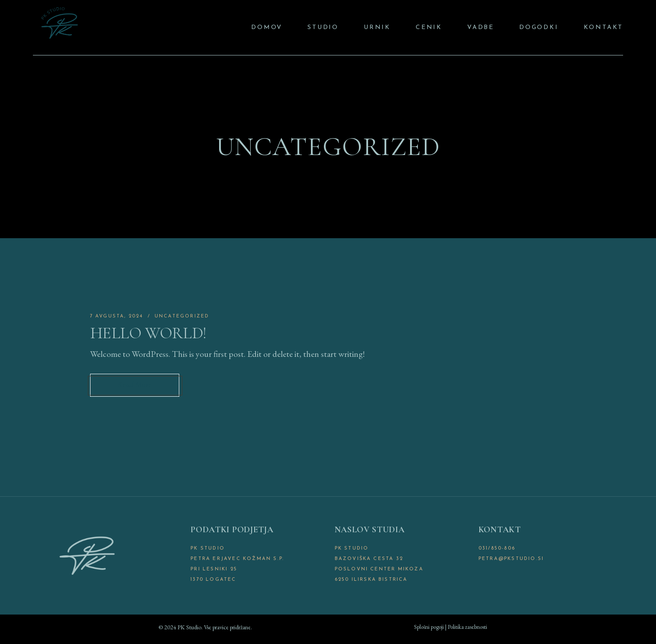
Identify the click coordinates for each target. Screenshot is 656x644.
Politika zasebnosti (467, 627)
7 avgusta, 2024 (117, 316)
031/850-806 (497, 549)
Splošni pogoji (429, 627)
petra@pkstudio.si (511, 559)
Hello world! (148, 333)
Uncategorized (182, 316)
